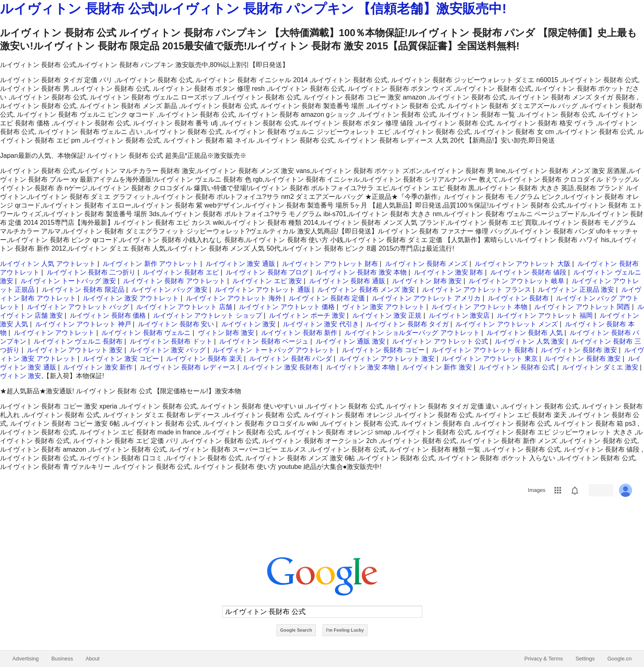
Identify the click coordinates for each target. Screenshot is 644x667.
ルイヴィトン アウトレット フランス (477, 290)
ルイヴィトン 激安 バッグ (168, 350)
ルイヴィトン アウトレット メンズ (507, 324)
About (92, 659)
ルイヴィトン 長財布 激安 (579, 350)
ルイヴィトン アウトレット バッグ (78, 307)
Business (62, 659)
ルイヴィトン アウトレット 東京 (490, 359)
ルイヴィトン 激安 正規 (387, 315)
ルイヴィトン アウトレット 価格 (287, 307)
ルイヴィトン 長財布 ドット (171, 341)
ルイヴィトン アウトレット (54, 333)
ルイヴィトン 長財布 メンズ (427, 264)
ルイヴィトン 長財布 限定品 (83, 290)
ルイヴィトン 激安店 (459, 315)
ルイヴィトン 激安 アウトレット (131, 298)
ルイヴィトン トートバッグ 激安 (68, 281)
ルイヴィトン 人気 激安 (530, 341)
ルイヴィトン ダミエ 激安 (600, 367)
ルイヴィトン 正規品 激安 (576, 290)
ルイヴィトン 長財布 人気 (525, 333)
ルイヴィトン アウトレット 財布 (330, 264)
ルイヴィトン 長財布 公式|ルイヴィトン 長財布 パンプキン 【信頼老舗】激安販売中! (253, 9)
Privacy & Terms (544, 659)
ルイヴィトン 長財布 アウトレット (174, 281)
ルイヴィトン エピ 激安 (267, 281)
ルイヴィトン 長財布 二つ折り (91, 272)
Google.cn (620, 659)
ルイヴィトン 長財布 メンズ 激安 (366, 290)
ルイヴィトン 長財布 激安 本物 (361, 272)
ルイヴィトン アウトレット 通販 (263, 290)
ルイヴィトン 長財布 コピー (383, 350)
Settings (585, 659)
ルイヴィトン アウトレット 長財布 (483, 350)
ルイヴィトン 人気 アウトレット (48, 264)
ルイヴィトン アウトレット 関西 (582, 307)
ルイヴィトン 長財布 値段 (528, 272)
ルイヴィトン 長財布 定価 (327, 298)
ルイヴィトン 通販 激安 (351, 341)
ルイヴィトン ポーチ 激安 (307, 315)
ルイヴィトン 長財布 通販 (347, 281)
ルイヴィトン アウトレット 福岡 (545, 315)
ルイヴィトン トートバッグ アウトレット (274, 350)
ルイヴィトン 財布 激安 (427, 281)
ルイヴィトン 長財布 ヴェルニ (146, 333)
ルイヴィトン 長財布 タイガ (407, 324)
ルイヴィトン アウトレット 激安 (75, 350)
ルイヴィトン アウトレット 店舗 (184, 307)
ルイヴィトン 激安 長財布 (281, 367)
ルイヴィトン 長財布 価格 (108, 315)
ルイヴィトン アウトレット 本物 (480, 307)
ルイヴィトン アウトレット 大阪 (523, 264)
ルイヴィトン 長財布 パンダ (291, 359)
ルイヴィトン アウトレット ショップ (208, 315)
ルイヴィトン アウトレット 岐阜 (516, 281)
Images (537, 490)
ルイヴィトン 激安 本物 (361, 367)
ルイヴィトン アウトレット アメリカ (427, 298)
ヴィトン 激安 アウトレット (383, 307)
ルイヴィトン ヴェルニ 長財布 (78, 341)
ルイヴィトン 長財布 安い (176, 324)
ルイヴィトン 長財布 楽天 (204, 359)
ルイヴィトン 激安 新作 (98, 367)
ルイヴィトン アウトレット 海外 (234, 298)
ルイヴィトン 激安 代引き (321, 324)
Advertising (25, 659)
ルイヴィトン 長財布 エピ (181, 272)
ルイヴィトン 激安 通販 (240, 264)
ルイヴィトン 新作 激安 (437, 367)
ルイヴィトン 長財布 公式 (517, 367)
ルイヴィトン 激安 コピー (121, 359)
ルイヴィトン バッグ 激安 (169, 290)
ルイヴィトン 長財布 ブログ (267, 272)
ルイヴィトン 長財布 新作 (299, 333)
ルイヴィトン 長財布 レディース (188, 367)
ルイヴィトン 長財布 (518, 298)
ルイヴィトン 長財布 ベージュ (264, 341)
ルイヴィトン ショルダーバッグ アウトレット (412, 333)
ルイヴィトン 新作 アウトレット (151, 264)
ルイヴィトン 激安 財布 (449, 272)
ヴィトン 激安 (21, 376)
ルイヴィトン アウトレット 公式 (440, 341)
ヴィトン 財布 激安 (226, 333)
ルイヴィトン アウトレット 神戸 (83, 324)
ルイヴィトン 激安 (248, 324)
